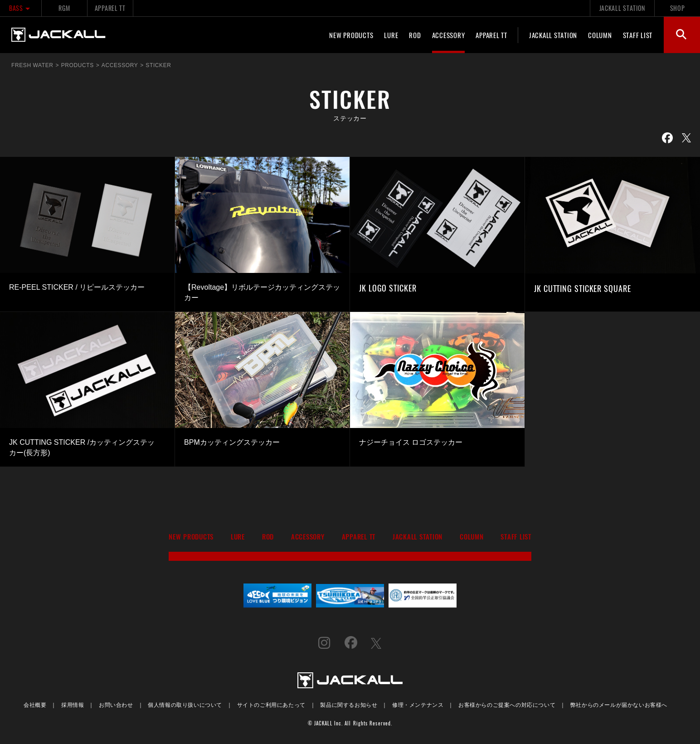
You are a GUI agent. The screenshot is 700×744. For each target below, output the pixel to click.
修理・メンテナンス (418, 704)
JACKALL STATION (622, 8)
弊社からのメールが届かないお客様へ (619, 704)
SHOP (678, 8)
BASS (21, 8)
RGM (64, 8)
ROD (415, 35)
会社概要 (35, 704)
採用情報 (73, 704)
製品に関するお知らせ (349, 704)
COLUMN (600, 35)
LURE (391, 35)
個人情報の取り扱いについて (185, 704)
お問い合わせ (116, 704)
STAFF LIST (638, 35)
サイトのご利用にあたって (271, 704)
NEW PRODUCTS (351, 35)
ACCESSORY (449, 35)
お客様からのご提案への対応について (507, 704)
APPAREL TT (110, 8)
